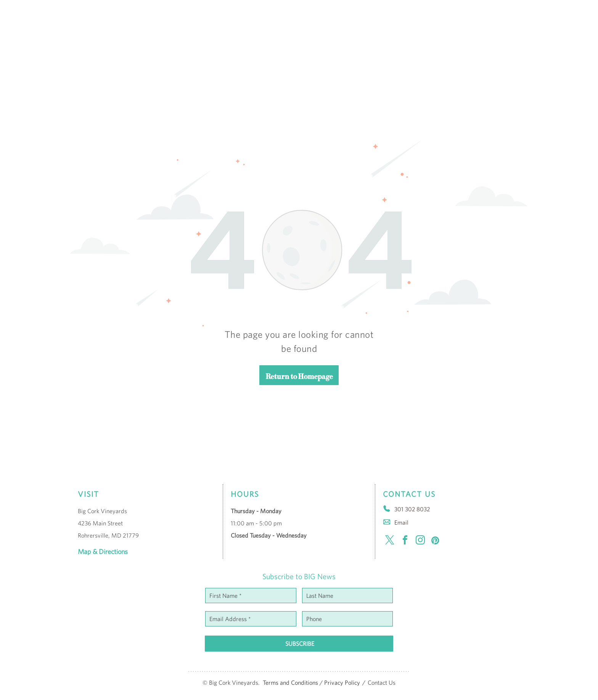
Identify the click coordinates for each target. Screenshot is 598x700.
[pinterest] (436, 541)
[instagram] (420, 541)
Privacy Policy (342, 682)
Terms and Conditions (290, 682)
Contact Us (382, 682)
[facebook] (405, 541)
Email (401, 522)
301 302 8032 (412, 509)
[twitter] (390, 541)
